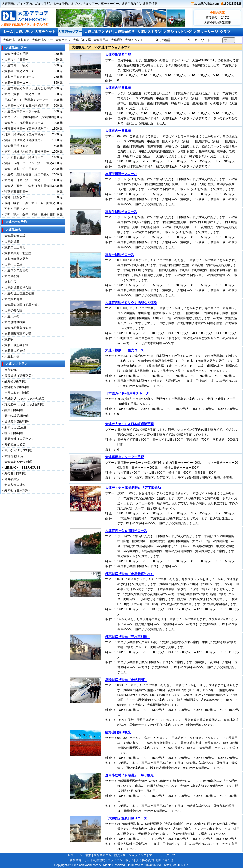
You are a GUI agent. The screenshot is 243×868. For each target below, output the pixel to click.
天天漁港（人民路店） (19, 439)
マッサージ (156, 855)
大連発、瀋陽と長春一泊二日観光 (27, 174)
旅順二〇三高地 (15, 247)
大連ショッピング (177, 32)
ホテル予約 (60, 4)
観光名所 (120, 855)
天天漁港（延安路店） (19, 376)
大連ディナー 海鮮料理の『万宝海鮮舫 (30, 117)
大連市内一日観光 (16, 65)
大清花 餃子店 (14, 456)
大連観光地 (13, 230)
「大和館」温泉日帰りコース (24, 157)
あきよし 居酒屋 (15, 427)
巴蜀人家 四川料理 (17, 393)
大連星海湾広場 (15, 236)
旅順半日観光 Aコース (19, 71)
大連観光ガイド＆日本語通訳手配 (27, 106)
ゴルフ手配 (42, 4)
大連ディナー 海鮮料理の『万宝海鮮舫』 (135, 488)
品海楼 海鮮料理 (15, 381)
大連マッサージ (206, 32)
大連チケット (45, 32)
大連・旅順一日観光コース (22, 94)
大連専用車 (101, 40)
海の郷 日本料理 (15, 473)
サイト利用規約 (95, 860)
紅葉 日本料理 (14, 410)
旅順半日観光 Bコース (19, 77)
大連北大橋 (12, 356)
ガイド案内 (24, 4)
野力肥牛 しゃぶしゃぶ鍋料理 (24, 404)
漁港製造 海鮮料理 (17, 422)
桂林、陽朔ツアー (16, 197)
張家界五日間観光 (16, 192)
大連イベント (134, 40)
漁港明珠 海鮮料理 (17, 387)
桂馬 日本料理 (14, 433)
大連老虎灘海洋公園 (18, 288)
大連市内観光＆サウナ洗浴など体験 (28, 88)
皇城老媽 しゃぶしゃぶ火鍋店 (24, 399)
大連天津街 (12, 316)
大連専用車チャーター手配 (22, 111)
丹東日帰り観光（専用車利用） (25, 134)
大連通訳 (117, 40)
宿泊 (88, 855)
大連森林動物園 (15, 322)
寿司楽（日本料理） (18, 491)
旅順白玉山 (12, 282)
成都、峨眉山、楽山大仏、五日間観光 (30, 203)
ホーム (8, 32)
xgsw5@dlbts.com (207, 4)
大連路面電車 (13, 299)
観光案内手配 (103, 855)
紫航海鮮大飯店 (15, 445)
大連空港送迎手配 (16, 54)
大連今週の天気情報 (217, 23)
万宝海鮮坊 (12, 370)
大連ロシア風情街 (16, 270)
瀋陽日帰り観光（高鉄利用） (24, 140)
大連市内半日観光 (16, 60)
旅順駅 (9, 339)
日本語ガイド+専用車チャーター (26, 100)
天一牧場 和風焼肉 (17, 416)
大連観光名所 (124, 32)
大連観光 (8, 4)
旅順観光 (23, 40)
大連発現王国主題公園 (19, 293)
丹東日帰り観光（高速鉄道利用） (27, 129)
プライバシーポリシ (121, 860)
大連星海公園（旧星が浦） (22, 305)
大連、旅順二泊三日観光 (21, 169)
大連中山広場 (13, 265)
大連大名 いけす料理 (20, 462)
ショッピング (137, 855)
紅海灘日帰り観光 (16, 146)
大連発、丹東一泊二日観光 (22, 180)
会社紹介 (76, 860)
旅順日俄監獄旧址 (16, 345)
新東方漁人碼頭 (16, 485)
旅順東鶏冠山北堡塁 (18, 253)
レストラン (75, 855)
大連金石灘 (12, 276)
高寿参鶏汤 (12, 479)
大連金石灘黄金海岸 (18, 328)
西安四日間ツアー (16, 209)
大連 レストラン (17, 364)
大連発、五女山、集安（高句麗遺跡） (30, 186)
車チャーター (110, 4)
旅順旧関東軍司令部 (18, 334)
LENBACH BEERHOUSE (22, 468)
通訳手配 (128, 4)
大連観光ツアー (70, 32)
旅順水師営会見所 (16, 259)
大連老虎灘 (12, 242)
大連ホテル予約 (16, 222)
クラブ (225, 32)
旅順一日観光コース (18, 83)
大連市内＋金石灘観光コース (24, 123)
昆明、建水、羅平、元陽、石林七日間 (30, 215)
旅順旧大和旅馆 (15, 351)
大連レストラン (149, 32)
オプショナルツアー (84, 4)
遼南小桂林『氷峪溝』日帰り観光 (27, 152)
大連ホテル (24, 32)
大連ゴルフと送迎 (98, 32)
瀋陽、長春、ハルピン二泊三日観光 (28, 163)
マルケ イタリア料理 (18, 450)
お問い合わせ (164, 860)
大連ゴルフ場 (82, 40)
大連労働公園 (13, 311)
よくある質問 (145, 860)
